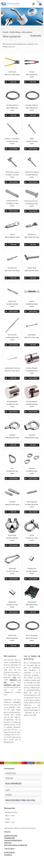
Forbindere (32, 468)
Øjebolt (32, 139)
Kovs (12, 468)
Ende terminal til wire (12, 201)
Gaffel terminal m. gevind (32, 172)
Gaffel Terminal (32, 234)
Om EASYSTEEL (11, 773)
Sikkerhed (8, 843)
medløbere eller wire (12, 685)
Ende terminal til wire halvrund (32, 201)
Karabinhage (12, 569)
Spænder (32, 301)
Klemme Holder (12, 535)
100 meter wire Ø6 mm (32, 105)
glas (15, 677)
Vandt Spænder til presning (12, 368)
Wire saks (32, 72)
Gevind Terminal (12, 268)
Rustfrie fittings (10, 852)
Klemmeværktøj (32, 602)
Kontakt (9, 795)
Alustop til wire (32, 569)
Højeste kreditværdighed (13, 840)
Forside (6, 32)
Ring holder (12, 435)
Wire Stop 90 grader (12, 402)
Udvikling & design (11, 835)
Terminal (12, 234)
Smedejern (8, 855)
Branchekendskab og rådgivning (16, 845)
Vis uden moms (36, 35)
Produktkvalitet (10, 838)
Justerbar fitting (32, 268)
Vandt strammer (12, 335)
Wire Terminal (12, 301)
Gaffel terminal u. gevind (12, 172)
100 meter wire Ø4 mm (12, 105)
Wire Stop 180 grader (32, 368)
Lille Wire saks (12, 72)
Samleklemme (12, 602)
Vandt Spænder (32, 335)
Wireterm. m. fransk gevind (12, 139)
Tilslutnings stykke (32, 502)
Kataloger (9, 778)
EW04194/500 (12, 635)
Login (8, 790)
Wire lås (32, 535)
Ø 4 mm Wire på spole (32, 635)
